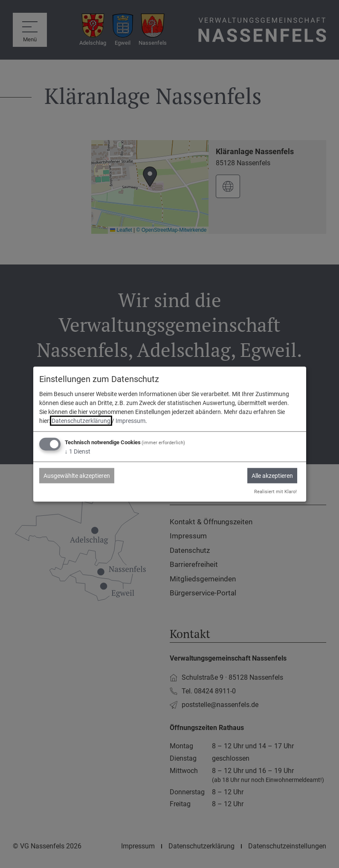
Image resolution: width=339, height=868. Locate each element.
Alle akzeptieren (272, 476)
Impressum (130, 421)
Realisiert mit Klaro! (275, 491)
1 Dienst (78, 451)
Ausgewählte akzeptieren (77, 476)
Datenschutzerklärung (81, 421)
